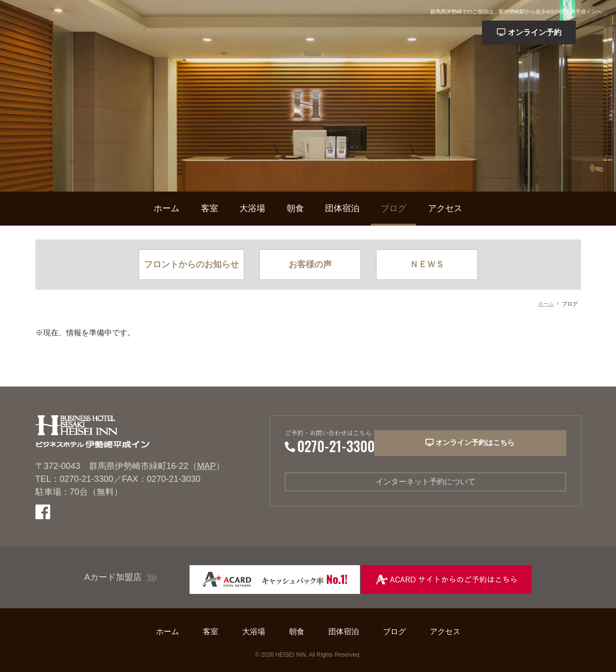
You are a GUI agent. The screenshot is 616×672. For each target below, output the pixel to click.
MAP (207, 466)
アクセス (445, 208)
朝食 (295, 208)
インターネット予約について (426, 483)
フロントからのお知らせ (191, 264)
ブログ (393, 208)
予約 (555, 32)
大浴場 (252, 208)
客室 (210, 208)
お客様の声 (310, 264)
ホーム (167, 208)
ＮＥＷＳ (427, 264)
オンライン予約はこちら (492, 445)
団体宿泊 (342, 208)
